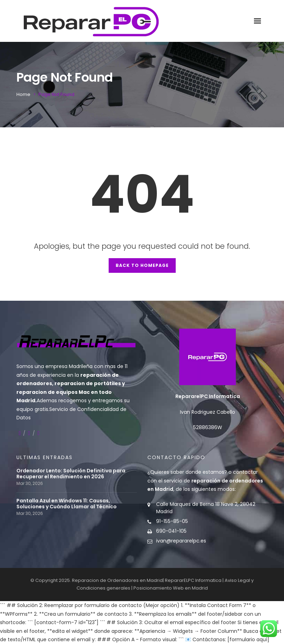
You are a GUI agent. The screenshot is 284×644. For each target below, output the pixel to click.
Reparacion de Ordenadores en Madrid (117, 580)
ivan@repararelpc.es (181, 541)
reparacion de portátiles (88, 383)
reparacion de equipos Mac (53, 392)
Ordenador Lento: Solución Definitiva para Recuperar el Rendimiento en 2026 (71, 474)
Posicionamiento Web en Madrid (171, 588)
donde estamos (205, 472)
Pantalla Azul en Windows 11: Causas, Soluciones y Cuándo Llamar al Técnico (67, 504)
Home (23, 94)
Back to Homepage (142, 265)
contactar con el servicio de (205, 481)
